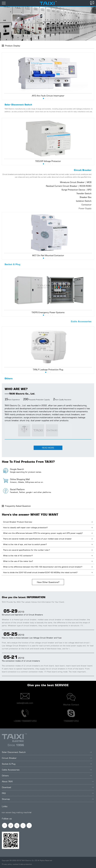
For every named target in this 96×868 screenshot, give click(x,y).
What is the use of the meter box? (18, 561)
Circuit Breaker (83, 170)
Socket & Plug (12, 264)
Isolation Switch (84, 201)
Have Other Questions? (48, 582)
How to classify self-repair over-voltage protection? (25, 527)
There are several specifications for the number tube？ (27, 550)
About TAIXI (48, 781)
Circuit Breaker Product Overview (18, 522)
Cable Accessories (81, 321)
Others (9, 378)
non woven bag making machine (16, 812)
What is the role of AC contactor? (18, 556)
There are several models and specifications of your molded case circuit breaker (37, 539)
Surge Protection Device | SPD (76, 190)
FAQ (48, 793)
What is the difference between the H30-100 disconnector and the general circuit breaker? (43, 567)
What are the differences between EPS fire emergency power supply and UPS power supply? (43, 533)
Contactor (86, 205)
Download (48, 787)
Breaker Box (86, 197)
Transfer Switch (84, 193)
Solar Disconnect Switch (18, 105)
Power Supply (85, 208)
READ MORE (48, 448)
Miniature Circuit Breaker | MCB (76, 182)
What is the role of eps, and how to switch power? (25, 544)
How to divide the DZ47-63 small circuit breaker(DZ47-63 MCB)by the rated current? (40, 572)
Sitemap (48, 799)
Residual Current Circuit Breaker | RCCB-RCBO (69, 186)
